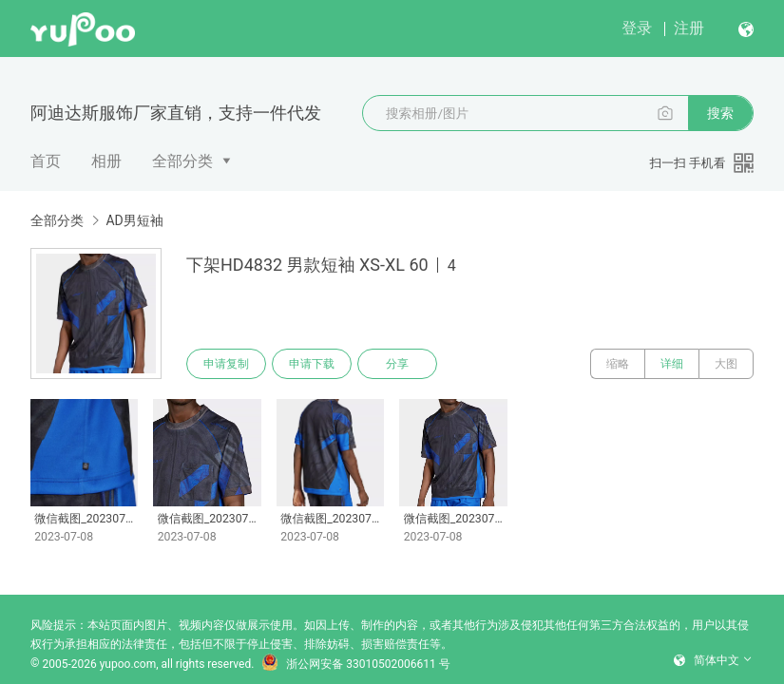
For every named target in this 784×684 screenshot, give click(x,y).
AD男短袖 (134, 220)
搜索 (720, 113)
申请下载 (312, 364)
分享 (397, 364)
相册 (106, 161)
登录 (637, 28)
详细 (672, 364)
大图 (726, 364)
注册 (689, 28)
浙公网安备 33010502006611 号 (355, 664)
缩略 (618, 364)
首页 (46, 161)
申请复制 (226, 364)
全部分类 (182, 161)
